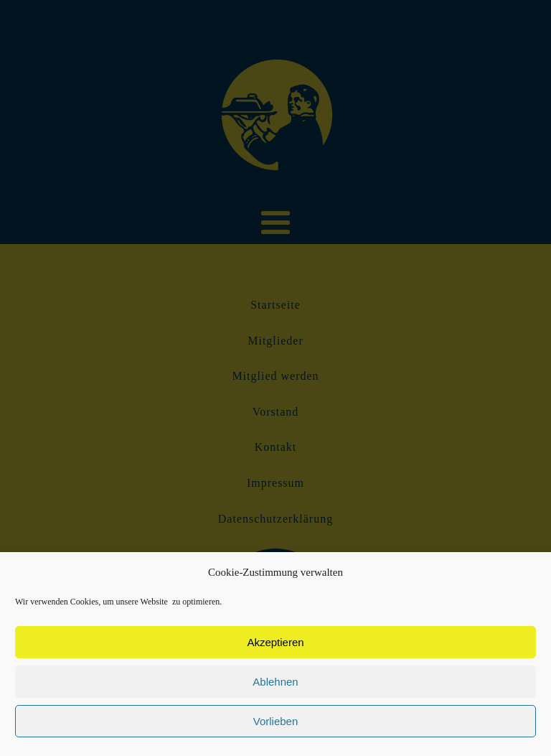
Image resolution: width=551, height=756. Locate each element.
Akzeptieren (275, 642)
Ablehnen (275, 682)
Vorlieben (276, 721)
